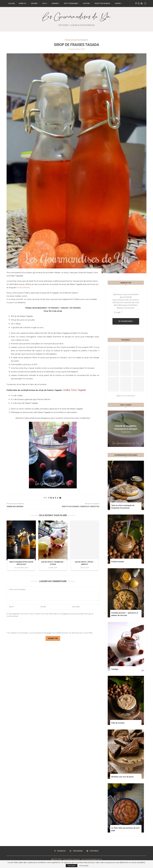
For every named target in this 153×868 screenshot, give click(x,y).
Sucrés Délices (23, 287)
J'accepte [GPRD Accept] (72, 866)
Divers (118, 3)
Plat (45, 3)
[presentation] (25, 625)
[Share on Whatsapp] (58, 498)
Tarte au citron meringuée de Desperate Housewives (123, 507)
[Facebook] (136, 3)
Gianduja (115, 669)
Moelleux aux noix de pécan (122, 777)
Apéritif (22, 3)
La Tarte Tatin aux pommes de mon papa (125, 829)
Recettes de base (102, 3)
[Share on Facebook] (49, 498)
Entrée (34, 3)
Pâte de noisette (118, 723)
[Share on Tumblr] (56, 498)
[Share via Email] (60, 498)
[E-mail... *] (126, 312)
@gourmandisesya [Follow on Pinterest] (126, 396)
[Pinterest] (142, 3)
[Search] (145, 3)
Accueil (12, 3)
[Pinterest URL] (113, 353)
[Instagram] (139, 3)
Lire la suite (84, 866)
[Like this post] (46, 498)
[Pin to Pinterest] (51, 498)
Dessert (55, 3)
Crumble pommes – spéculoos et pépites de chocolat (125, 614)
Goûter (86, 3)
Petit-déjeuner (71, 3)
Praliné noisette (118, 562)
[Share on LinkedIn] (53, 498)
